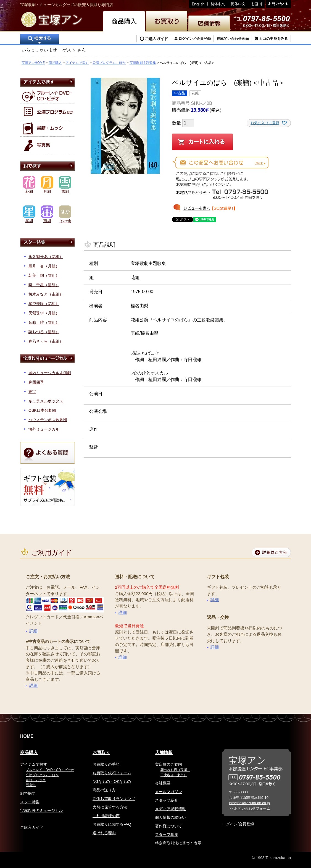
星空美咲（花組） (44, 304)
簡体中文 (238, 4)
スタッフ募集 (167, 835)
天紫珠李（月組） (44, 313)
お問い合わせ (278, 4)
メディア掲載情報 (170, 809)
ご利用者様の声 (106, 816)
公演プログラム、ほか (109, 63)
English (198, 4)
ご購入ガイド (156, 39)
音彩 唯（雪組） (44, 322)
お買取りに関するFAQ (112, 824)
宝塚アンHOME (33, 63)
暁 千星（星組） (44, 285)
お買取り (101, 753)
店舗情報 (164, 753)
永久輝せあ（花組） (46, 257)
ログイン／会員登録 (195, 39)
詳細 (33, 631)
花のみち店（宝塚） (175, 770)
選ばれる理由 (104, 833)
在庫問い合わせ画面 (233, 39)
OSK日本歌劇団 (42, 410)
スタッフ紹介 (167, 800)
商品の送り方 (104, 790)
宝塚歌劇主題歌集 (143, 63)
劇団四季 (36, 382)
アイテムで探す (77, 63)
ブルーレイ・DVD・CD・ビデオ (50, 770)
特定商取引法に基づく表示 (178, 843)
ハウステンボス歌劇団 (48, 420)
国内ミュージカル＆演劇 (50, 373)
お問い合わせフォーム (252, 808)
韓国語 (256, 4)
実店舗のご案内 (168, 764)
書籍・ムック (36, 780)
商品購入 (55, 63)
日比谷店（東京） (174, 775)
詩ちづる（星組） (44, 332)
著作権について (168, 826)
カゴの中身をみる (273, 39)
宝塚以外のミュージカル (41, 810)
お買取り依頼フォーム (112, 773)
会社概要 (163, 783)
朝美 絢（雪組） (44, 275)
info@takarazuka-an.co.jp (249, 803)
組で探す (28, 793)
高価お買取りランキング (114, 799)
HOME (27, 736)
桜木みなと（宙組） (46, 294)
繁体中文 (218, 4)
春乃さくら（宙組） (46, 341)
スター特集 (30, 802)
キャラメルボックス (46, 401)
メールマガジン (168, 792)
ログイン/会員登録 (238, 824)
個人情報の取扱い (170, 817)
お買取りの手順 (106, 764)
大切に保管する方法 (110, 807)
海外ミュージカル (44, 429)
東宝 (32, 392)
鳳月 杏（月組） (44, 266)
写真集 (31, 785)
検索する (39, 39)
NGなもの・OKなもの (112, 781)
